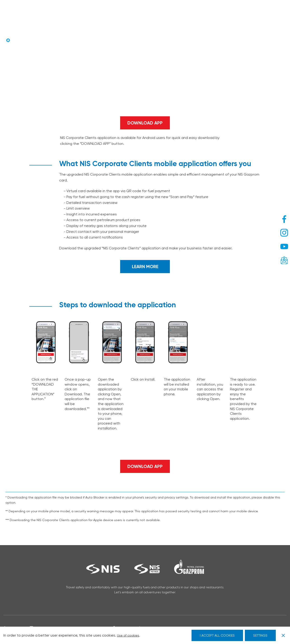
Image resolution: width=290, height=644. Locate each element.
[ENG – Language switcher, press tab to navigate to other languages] (262, 12)
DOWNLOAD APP (145, 123)
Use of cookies (130, 635)
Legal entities (81, 14)
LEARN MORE (145, 266)
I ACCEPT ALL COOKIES (217, 635)
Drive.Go (150, 10)
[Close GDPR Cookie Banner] (282, 635)
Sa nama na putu (83, 10)
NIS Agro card (175, 10)
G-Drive (109, 10)
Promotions (203, 10)
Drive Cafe (129, 10)
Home (17, 40)
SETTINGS (260, 635)
